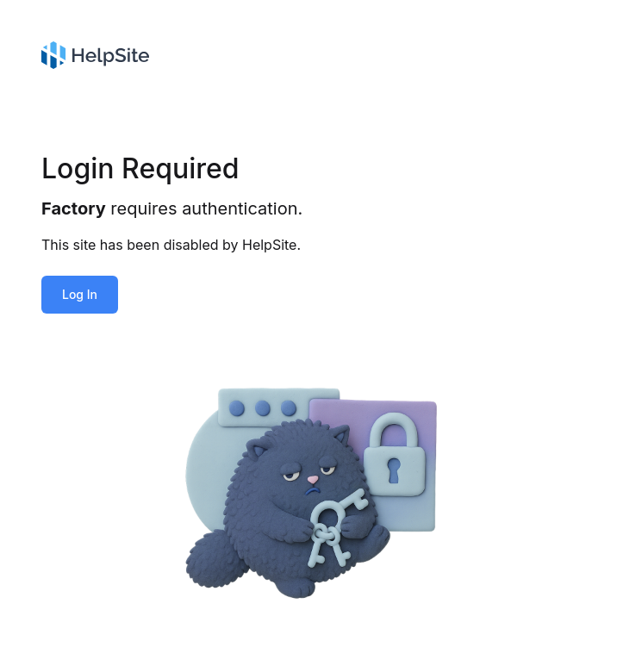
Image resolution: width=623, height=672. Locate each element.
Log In (80, 294)
